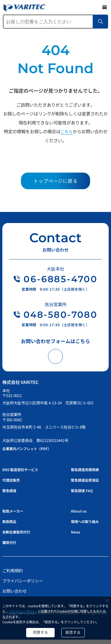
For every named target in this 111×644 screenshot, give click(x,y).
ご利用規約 (13, 575)
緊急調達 (11, 495)
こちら (66, 131)
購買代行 (11, 546)
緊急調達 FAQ (84, 495)
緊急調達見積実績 (87, 474)
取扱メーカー (15, 515)
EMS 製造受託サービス (24, 474)
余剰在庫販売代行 (19, 536)
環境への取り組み (87, 525)
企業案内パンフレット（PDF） (31, 453)
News (76, 536)
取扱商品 (11, 525)
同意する (38, 631)
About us (80, 515)
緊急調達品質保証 (87, 484)
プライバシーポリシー (28, 610)
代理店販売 (13, 484)
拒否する (76, 631)
